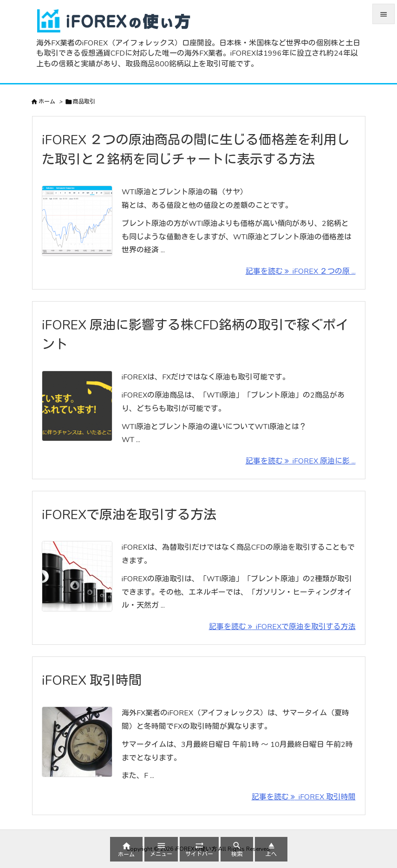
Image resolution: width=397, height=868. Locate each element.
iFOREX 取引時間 (92, 681)
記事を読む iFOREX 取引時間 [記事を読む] (304, 797)
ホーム (47, 102)
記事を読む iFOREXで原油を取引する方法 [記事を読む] (282, 627)
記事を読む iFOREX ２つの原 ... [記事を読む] (301, 271)
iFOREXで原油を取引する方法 (129, 515)
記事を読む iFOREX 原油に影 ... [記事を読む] (301, 461)
